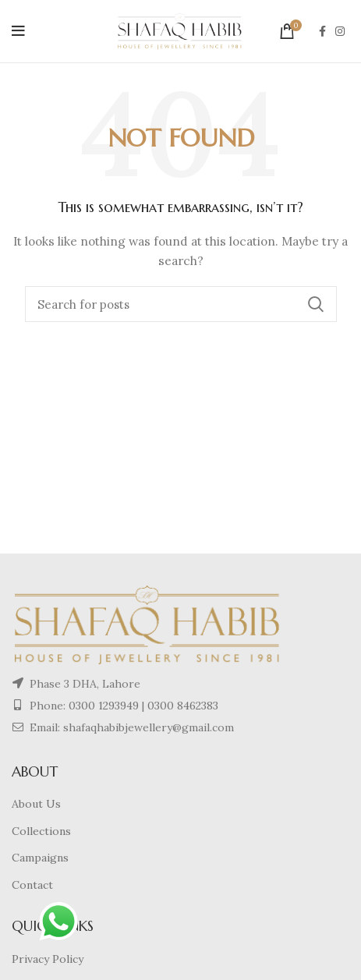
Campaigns (40, 858)
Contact (32, 885)
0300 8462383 (183, 706)
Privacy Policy (48, 959)
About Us (36, 804)
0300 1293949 (102, 706)
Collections (41, 831)
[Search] (181, 304)
